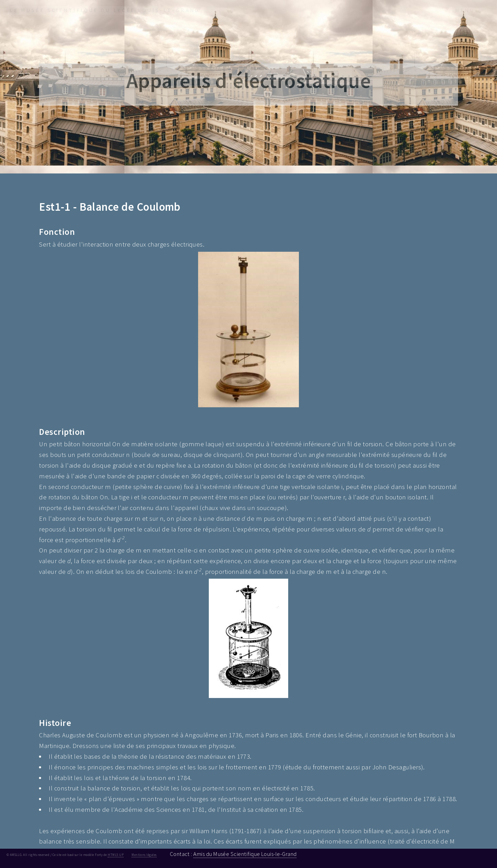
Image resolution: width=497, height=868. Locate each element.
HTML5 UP (116, 855)
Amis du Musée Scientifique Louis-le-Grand (245, 854)
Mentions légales (144, 855)
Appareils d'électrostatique (249, 81)
